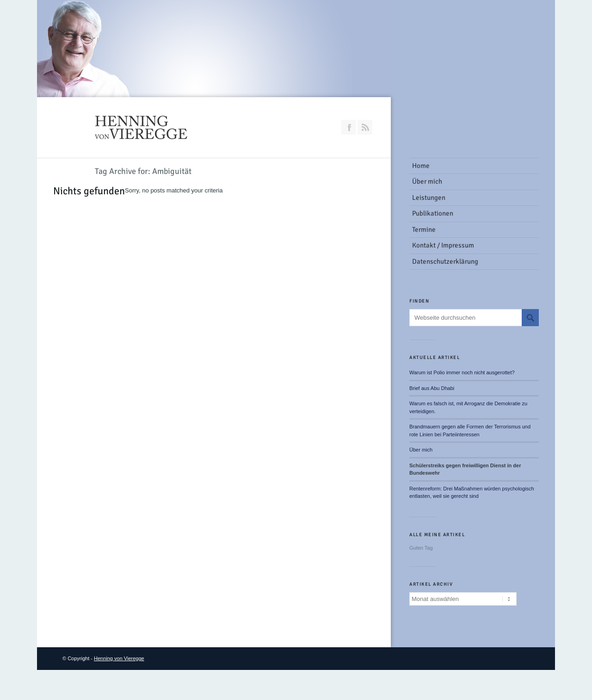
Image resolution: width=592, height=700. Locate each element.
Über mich (421, 450)
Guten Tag (421, 548)
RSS (365, 127)
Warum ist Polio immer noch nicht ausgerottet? (462, 372)
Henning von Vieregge (119, 658)
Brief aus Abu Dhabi (432, 388)
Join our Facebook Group (349, 127)
